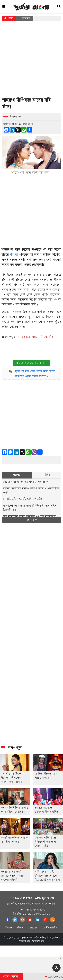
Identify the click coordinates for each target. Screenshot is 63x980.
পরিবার (20, 928)
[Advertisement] (31, 60)
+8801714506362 (35, 910)
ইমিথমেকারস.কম (35, 941)
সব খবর (31, 520)
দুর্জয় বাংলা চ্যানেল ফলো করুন (32, 363)
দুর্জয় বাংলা (27, 938)
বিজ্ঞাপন (9, 928)
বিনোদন (24, 18)
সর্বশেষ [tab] (17, 475)
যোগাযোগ (32, 928)
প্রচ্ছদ (9, 18)
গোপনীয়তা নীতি (49, 928)
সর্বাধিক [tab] (46, 475)
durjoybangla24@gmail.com (37, 914)
